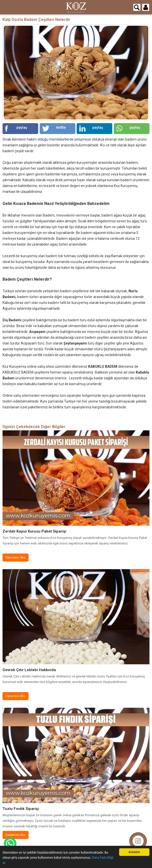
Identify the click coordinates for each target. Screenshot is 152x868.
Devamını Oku (16, 557)
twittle (54, 128)
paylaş (16, 128)
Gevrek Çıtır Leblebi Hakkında (29, 670)
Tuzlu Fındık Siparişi (21, 809)
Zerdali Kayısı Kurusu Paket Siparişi (34, 531)
